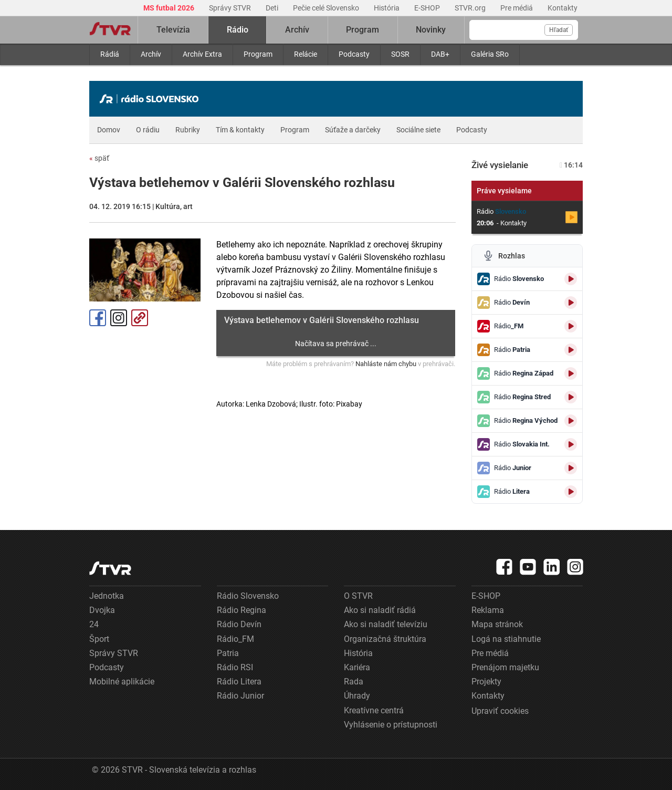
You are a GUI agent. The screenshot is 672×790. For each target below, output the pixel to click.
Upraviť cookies (500, 711)
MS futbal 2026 (170, 8)
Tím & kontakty (240, 130)
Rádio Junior (240, 696)
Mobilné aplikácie (122, 682)
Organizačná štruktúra (385, 639)
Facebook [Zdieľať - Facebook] (98, 318)
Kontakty (563, 8)
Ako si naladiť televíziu (386, 624)
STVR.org (471, 8)
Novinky (431, 30)
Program (258, 54)
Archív (151, 54)
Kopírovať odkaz (140, 318)
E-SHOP (428, 8)
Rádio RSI (235, 667)
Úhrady (357, 696)
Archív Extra (202, 54)
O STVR (358, 596)
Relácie (306, 54)
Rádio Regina (241, 610)
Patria (228, 653)
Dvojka (102, 610)
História (387, 8)
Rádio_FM (235, 639)
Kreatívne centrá (374, 710)
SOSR (400, 54)
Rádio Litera (239, 682)
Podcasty (354, 54)
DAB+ (440, 54)
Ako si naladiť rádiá (380, 610)
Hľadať (559, 30)
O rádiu (148, 130)
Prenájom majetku (505, 667)
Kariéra (357, 667)
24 (94, 624)
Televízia (173, 30)
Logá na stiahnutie (506, 639)
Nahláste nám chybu (386, 364)
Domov (109, 130)
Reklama (488, 610)
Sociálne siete (418, 130)
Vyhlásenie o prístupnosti (391, 725)
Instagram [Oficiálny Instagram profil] (119, 318)
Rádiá (110, 54)
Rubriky (188, 130)
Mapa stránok (497, 624)
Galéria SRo (490, 54)
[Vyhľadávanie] (524, 30)
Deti (273, 8)
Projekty (486, 682)
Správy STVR (231, 8)
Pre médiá (517, 8)
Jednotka (107, 596)
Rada (354, 682)
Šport (99, 639)
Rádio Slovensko (248, 596)
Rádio (238, 30)
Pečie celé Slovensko (327, 8)
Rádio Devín (239, 624)
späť (99, 158)
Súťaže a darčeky (353, 130)
